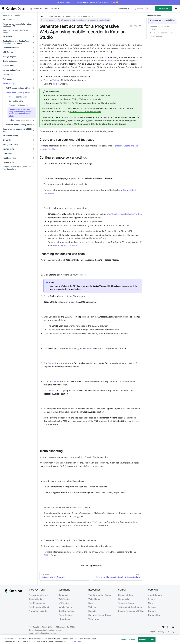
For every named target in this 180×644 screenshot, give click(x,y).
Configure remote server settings (159, 28)
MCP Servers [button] (8, 52)
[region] (90, 640)
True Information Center (100, 595)
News (151, 603)
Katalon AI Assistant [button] (11, 48)
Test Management (37, 603)
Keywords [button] (6, 140)
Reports (92, 611)
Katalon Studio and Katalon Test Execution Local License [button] (16, 42)
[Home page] (42, 16)
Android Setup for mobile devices (85, 112)
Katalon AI (63, 595)
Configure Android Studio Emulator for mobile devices (100, 124)
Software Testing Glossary (101, 615)
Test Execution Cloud (39, 607)
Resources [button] (122, 9)
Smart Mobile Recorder (18, 105)
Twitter (110, 61)
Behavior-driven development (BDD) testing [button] (17, 130)
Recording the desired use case (162, 33)
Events (151, 599)
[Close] (176, 639)
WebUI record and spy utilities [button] (18, 88)
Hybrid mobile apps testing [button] (20, 120)
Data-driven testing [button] (10, 135)
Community (124, 599)
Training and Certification (130, 607)
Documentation (125, 595)
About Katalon (155, 595)
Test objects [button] (7, 74)
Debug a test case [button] (10, 144)
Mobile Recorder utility (18, 97)
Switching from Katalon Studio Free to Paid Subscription (18, 168)
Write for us (94, 619)
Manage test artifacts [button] (11, 70)
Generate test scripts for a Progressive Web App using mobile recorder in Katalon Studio (20, 113)
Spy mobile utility (16, 101)
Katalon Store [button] (8, 162)
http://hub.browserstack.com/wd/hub (124, 214)
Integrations (64, 619)
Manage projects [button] (9, 57)
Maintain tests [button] (8, 149)
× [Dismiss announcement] (170, 2)
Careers (152, 611)
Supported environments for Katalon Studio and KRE (17, 25)
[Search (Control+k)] (143, 9)
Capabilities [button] (34, 9)
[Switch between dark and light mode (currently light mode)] (176, 9)
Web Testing (64, 599)
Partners (152, 607)
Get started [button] (7, 37)
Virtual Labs (94, 599)
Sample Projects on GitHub (131, 611)
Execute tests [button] (8, 66)
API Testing (64, 603)
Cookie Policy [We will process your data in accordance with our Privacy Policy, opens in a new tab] (76, 641)
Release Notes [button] (51, 9)
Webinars (93, 607)
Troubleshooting (156, 37)
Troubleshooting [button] (9, 158)
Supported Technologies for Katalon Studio (17, 31)
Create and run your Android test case (161, 21)
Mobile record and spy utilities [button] (18, 92)
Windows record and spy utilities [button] (19, 125)
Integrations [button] (7, 153)
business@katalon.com (52, 630)
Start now (164, 9)
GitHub (47, 555)
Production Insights (38, 611)
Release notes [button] (8, 20)
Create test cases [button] (10, 61)
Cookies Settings (128, 639)
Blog (90, 603)
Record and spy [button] (9, 83)
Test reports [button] (7, 79)
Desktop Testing (66, 611)
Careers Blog (154, 615)
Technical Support (127, 603)
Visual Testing (65, 615)
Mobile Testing (65, 607)
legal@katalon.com (49, 633)
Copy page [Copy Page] (136, 26)
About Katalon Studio (11, 15)
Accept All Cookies (147, 639)
